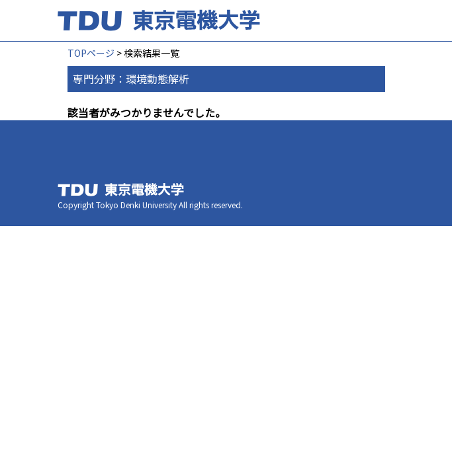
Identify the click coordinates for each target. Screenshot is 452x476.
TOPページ (91, 53)
